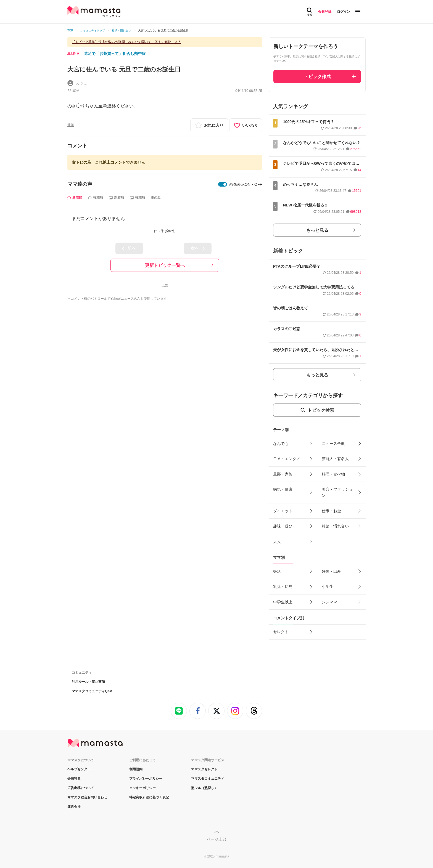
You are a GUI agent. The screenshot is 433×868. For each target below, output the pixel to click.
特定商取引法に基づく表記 (149, 797)
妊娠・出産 (331, 571)
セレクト (281, 632)
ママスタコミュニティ (208, 779)
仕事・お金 (331, 511)
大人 (277, 541)
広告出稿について (81, 788)
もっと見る (317, 230)
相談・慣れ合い (335, 526)
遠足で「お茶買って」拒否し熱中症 (115, 54)
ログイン (344, 12)
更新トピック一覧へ (165, 265)
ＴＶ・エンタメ (287, 459)
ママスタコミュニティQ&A (92, 691)
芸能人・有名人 (335, 459)
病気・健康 (283, 489)
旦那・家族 (283, 474)
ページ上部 (216, 839)
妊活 (277, 571)
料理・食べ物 (333, 474)
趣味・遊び (283, 526)
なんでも (281, 444)
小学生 (328, 586)
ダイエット (283, 511)
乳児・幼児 (283, 586)
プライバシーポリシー (146, 779)
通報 (71, 125)
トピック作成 (317, 77)
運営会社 (74, 807)
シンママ (329, 602)
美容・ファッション (337, 492)
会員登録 (325, 12)
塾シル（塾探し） (204, 788)
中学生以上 (283, 602)
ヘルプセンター (79, 769)
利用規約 (136, 769)
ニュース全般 (333, 444)
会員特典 (74, 779)
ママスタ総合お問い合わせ (87, 797)
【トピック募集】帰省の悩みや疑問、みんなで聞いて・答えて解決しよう (126, 42)
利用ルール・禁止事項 (88, 682)
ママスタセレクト (204, 769)
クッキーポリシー (142, 788)
